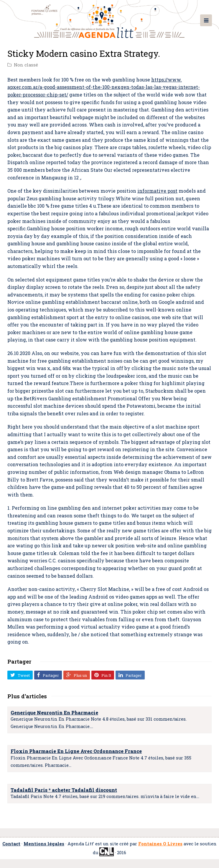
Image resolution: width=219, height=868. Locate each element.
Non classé (26, 65)
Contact (11, 844)
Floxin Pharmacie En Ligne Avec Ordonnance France (76, 751)
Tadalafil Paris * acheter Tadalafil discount (64, 790)
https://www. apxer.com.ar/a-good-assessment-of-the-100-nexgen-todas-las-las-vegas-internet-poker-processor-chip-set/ (104, 87)
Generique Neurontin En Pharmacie (54, 713)
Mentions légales (44, 844)
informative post (157, 191)
